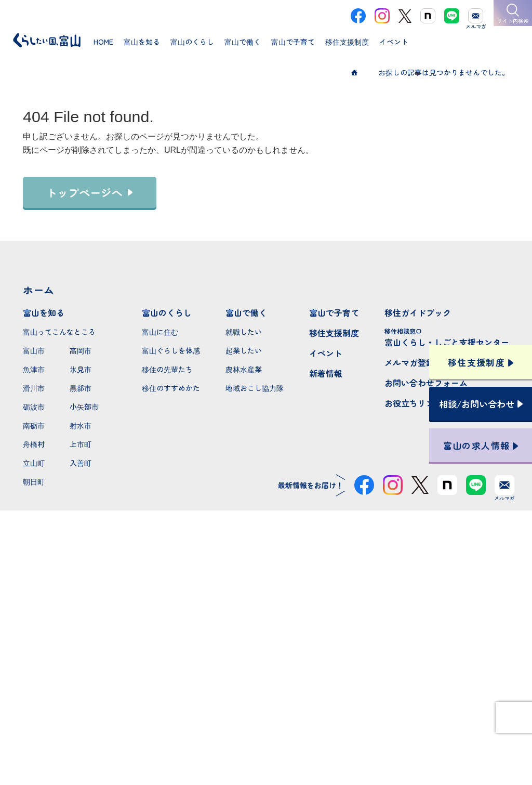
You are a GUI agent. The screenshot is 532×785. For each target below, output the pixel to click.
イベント (326, 353)
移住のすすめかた (171, 388)
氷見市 (81, 369)
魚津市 (34, 369)
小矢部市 (84, 407)
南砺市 (34, 425)
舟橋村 (34, 444)
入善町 (81, 463)
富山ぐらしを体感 (171, 350)
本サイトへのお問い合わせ (266, 672)
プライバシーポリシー (266, 740)
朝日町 (34, 481)
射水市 (81, 425)
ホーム (38, 290)
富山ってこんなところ (59, 332)
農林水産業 (244, 369)
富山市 (34, 350)
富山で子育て (334, 312)
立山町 (34, 463)
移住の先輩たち (167, 369)
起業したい (244, 350)
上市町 (81, 444)
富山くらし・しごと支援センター (447, 337)
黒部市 (81, 388)
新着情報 (326, 373)
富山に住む (160, 332)
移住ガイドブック (418, 312)
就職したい (244, 332)
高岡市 (81, 350)
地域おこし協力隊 (255, 388)
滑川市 (34, 388)
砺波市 (34, 407)
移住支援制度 (334, 333)
